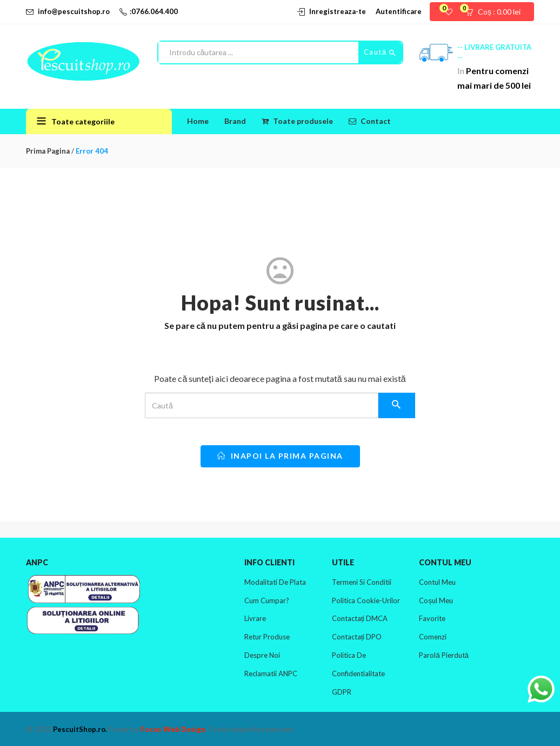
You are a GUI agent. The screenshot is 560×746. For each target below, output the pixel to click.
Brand (235, 121)
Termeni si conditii (362, 582)
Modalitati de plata (275, 582)
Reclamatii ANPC (271, 674)
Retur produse (267, 637)
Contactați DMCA (360, 618)
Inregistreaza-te (338, 11)
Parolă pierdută (444, 655)
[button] (496, 12)
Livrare (255, 618)
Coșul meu (436, 600)
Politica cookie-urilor (366, 600)
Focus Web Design (173, 729)
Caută (380, 52)
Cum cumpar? (267, 600)
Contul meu (437, 582)
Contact (370, 121)
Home (198, 121)
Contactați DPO (357, 637)
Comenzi (433, 637)
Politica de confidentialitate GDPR (358, 674)
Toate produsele (297, 121)
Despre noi (262, 655)
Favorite (432, 618)
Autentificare (399, 11)
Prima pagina (48, 151)
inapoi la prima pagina (280, 456)
